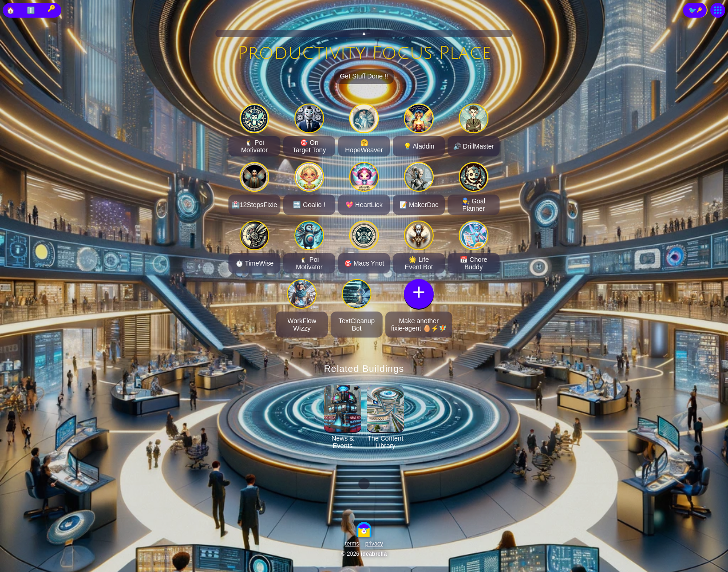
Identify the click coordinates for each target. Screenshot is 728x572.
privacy (374, 544)
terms (352, 544)
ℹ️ (31, 10)
